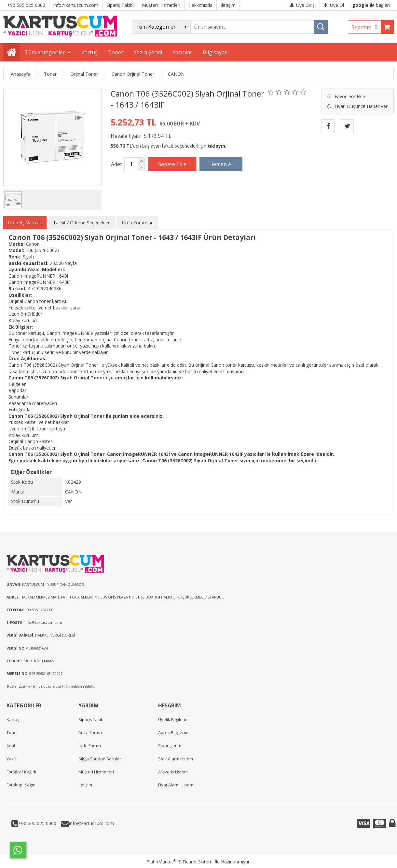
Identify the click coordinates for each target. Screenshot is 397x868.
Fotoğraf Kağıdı (21, 772)
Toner (12, 732)
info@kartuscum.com (91, 823)
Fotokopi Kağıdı (21, 785)
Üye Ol (334, 5)
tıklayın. (217, 146)
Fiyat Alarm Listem (176, 785)
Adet (116, 164)
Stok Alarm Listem (176, 759)
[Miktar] (131, 164)
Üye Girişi (303, 5)
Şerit (11, 745)
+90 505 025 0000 (37, 823)
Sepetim (366, 27)
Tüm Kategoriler (45, 52)
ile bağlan (371, 5)
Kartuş (13, 719)
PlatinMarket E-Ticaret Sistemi (180, 862)
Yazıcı (12, 759)
